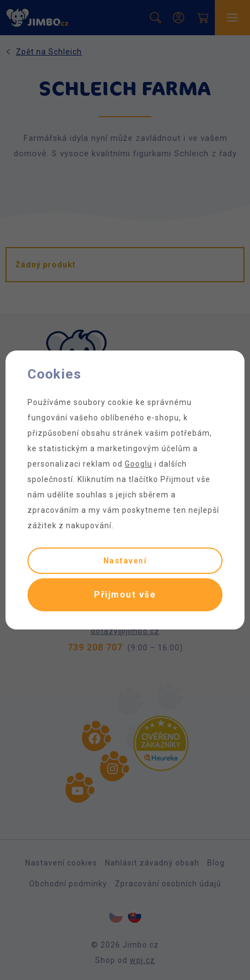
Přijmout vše (125, 595)
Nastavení (125, 561)
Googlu (138, 464)
